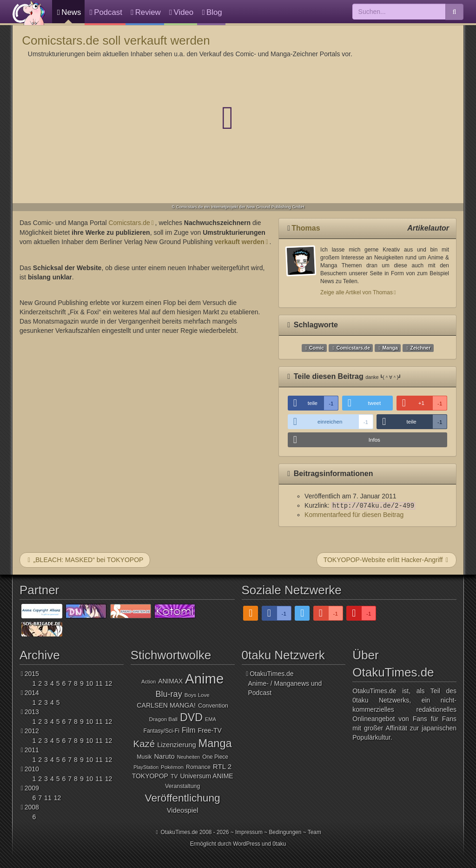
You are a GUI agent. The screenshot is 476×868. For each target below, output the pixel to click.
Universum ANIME (206, 776)
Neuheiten (188, 757)
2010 (32, 769)
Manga (390, 348)
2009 (32, 788)
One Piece (215, 757)
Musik (144, 757)
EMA (211, 719)
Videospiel (183, 810)
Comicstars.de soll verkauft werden (116, 40)
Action (149, 682)
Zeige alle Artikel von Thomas (357, 292)
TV (174, 776)
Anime (204, 679)
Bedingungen (285, 832)
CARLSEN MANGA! (166, 705)
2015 (32, 674)
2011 (32, 750)
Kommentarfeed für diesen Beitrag (354, 515)
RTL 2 (222, 766)
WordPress (247, 844)
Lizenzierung (176, 745)
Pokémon (172, 767)
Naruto (164, 756)
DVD (191, 717)
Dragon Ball (163, 719)
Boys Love (197, 695)
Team (314, 832)
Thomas (306, 228)
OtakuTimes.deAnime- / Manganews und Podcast (285, 683)
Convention (213, 706)
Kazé (144, 744)
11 (99, 683)
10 (90, 683)
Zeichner (420, 348)
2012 (32, 731)
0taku (279, 844)
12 (109, 683)
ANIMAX (170, 681)
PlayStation (146, 767)
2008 (32, 807)
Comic (317, 348)
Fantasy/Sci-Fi (161, 731)
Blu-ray (169, 694)
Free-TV (210, 730)
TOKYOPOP (150, 776)
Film (189, 730)
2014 (32, 693)
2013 (32, 712)
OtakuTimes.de (29, 13)
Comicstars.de (129, 223)
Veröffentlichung (183, 798)
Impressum (249, 832)
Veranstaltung (182, 786)
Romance (198, 767)
